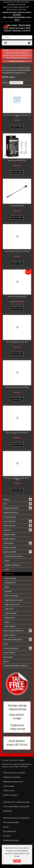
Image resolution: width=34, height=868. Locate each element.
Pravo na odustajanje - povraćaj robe (16, 807)
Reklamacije (8, 811)
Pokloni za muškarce (11, 795)
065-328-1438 (20, 5)
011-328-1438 (18, 2)
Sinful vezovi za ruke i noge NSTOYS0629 (17, 387)
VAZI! (17, 861)
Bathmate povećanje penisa (13, 782)
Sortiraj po (5, 83)
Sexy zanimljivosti (10, 831)
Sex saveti (7, 836)
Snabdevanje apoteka (11, 840)
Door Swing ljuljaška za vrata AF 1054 (17, 342)
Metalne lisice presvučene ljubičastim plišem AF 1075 (17, 116)
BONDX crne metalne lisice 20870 (17, 297)
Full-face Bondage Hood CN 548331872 (17, 433)
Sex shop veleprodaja (11, 822)
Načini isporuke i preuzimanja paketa (16, 818)
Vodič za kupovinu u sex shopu (14, 773)
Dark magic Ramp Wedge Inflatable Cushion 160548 (17, 479)
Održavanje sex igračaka (12, 777)
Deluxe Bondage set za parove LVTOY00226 (17, 251)
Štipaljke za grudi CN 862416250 (17, 160)
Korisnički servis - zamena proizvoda (16, 802)
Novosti (6, 827)
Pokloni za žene (9, 791)
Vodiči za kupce (9, 786)
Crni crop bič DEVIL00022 (17, 206)
